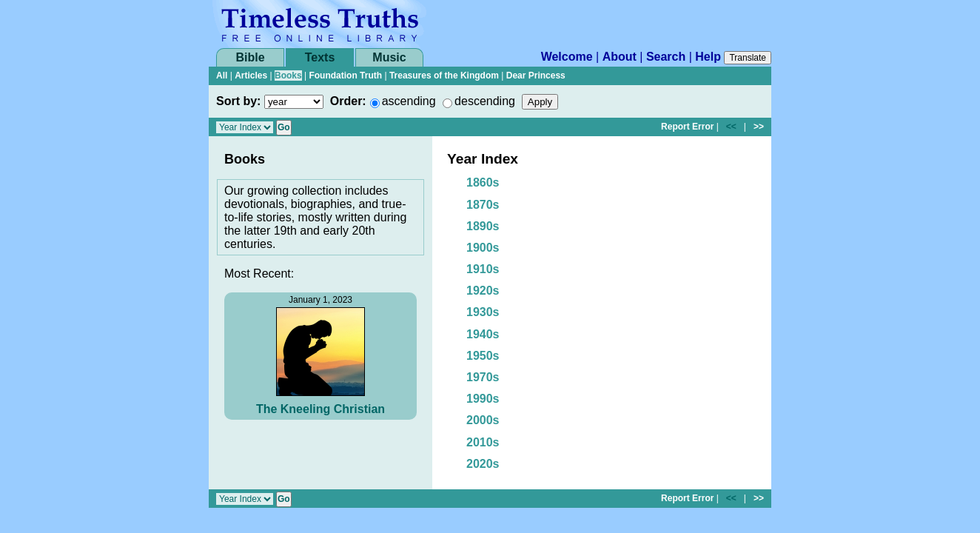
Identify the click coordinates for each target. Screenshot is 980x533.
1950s (483, 356)
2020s (483, 464)
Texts (320, 57)
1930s (483, 312)
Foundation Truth (345, 76)
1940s (483, 334)
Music (389, 57)
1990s (483, 399)
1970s (483, 377)
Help (708, 57)
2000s (483, 420)
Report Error (687, 127)
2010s (483, 442)
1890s (483, 226)
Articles (251, 76)
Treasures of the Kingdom (444, 76)
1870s (483, 205)
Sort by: (238, 101)
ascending (409, 101)
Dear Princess (536, 76)
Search (666, 57)
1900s (483, 248)
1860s (483, 182)
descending (485, 101)
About (620, 57)
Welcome (567, 57)
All (222, 76)
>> (759, 127)
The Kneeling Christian (320, 409)
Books (288, 76)
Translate (748, 58)
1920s (483, 291)
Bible (250, 57)
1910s (483, 269)
